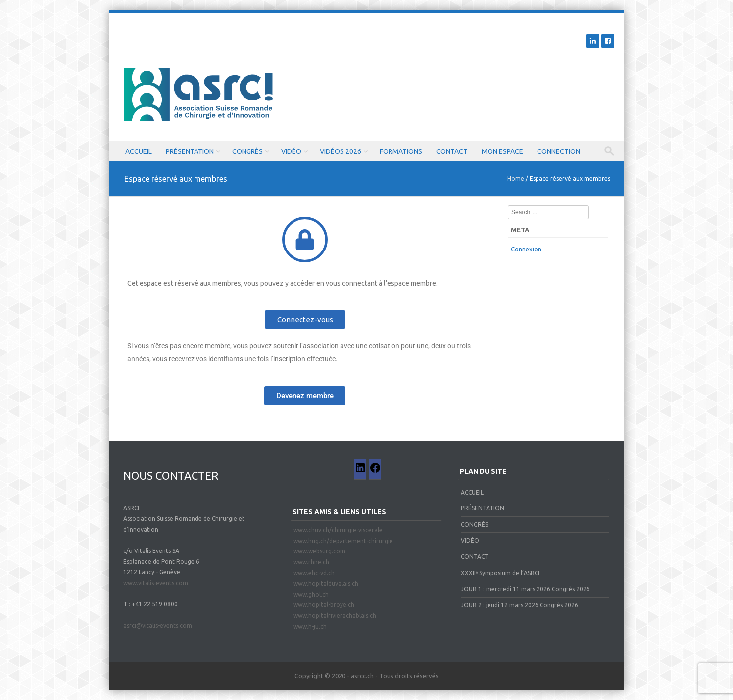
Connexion (526, 249)
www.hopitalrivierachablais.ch (335, 616)
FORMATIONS (401, 151)
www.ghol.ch (311, 594)
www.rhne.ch (311, 562)
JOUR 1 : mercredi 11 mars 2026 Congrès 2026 (525, 589)
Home (516, 178)
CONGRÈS (247, 151)
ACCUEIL (139, 151)
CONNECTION (559, 151)
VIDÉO (291, 151)
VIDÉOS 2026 (341, 151)
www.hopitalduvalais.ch (326, 583)
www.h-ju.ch (310, 626)
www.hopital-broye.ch (324, 605)
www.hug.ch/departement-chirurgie (343, 541)
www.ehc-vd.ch (314, 573)
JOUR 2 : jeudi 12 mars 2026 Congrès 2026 (519, 605)
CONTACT (452, 151)
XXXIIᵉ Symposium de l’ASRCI (500, 573)
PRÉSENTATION (190, 151)
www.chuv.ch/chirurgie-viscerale (338, 530)
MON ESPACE (502, 151)
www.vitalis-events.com (156, 583)
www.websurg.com (319, 551)
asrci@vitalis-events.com (158, 625)
